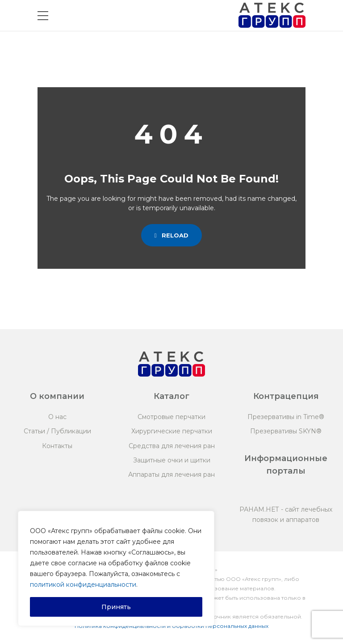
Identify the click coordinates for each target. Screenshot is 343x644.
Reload (172, 235)
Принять (116, 607)
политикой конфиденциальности (83, 585)
